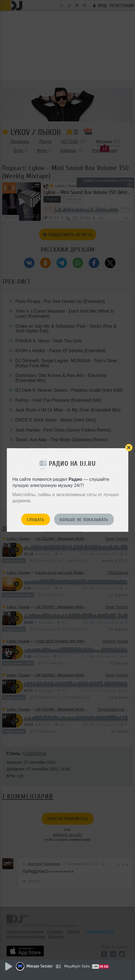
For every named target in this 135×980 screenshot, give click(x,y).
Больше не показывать (84, 520)
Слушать (36, 520)
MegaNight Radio (77, 966)
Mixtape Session (39, 966)
